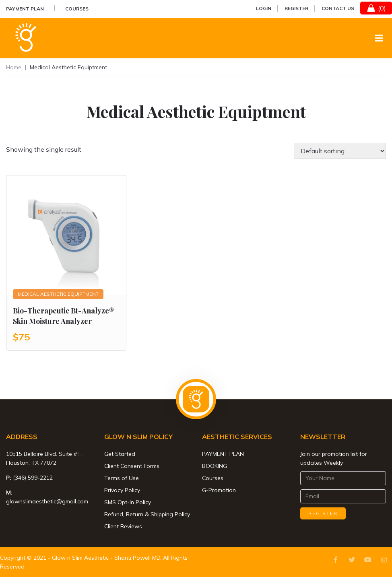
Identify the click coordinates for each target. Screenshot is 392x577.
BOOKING (215, 466)
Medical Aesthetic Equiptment (58, 294)
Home (14, 67)
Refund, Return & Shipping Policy (147, 514)
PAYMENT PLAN (25, 9)
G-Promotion (219, 490)
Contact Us (338, 8)
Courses (77, 9)
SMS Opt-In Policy (128, 502)
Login (264, 8)
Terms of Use (122, 478)
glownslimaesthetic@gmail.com (47, 501)
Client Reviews (123, 526)
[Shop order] (340, 151)
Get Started (120, 454)
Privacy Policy (122, 490)
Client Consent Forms (132, 466)
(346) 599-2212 (33, 478)
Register (296, 8)
